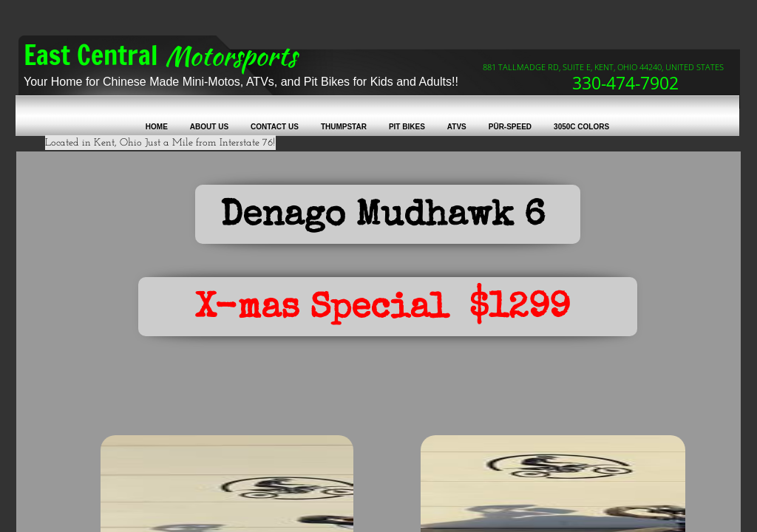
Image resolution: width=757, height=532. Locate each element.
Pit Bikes (407, 127)
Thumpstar (344, 127)
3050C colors (581, 127)
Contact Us (275, 127)
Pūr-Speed (510, 127)
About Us (209, 127)
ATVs (457, 127)
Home (157, 127)
